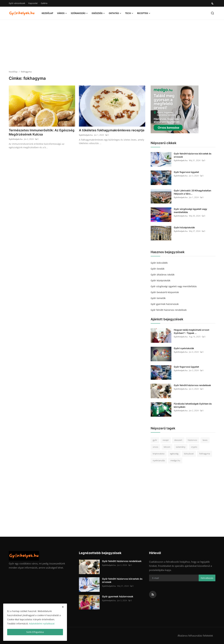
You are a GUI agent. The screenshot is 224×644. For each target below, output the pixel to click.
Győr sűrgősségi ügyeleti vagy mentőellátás (190, 211)
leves (205, 440)
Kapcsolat (33, 3)
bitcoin (167, 447)
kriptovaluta (159, 454)
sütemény (181, 447)
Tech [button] (129, 13)
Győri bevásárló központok (165, 292)
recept (166, 440)
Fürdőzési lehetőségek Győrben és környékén (193, 405)
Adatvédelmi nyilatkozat (42, 624)
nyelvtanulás (159, 460)
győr (155, 440)
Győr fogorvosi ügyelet (186, 172)
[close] (63, 607)
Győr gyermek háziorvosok (165, 304)
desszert (178, 440)
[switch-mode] (213, 3)
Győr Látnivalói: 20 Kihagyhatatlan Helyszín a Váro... (193, 192)
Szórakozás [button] (79, 13)
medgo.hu (175, 460)
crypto (194, 447)
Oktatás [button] (115, 13)
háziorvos (192, 440)
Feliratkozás (207, 578)
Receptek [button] (144, 13)
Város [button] (62, 13)
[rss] (153, 594)
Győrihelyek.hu (16, 139)
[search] (212, 13)
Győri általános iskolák (163, 275)
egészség (174, 454)
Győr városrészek (17, 3)
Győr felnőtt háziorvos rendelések (169, 310)
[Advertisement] (112, 45)
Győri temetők (158, 298)
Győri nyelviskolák (184, 348)
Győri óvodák (158, 269)
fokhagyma (205, 454)
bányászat (189, 454)
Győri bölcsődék (159, 263)
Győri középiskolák (184, 227)
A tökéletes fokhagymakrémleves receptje (112, 130)
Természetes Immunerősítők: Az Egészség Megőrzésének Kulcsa (42, 132)
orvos (155, 447)
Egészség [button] (98, 13)
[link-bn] (175, 109)
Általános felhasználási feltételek (195, 636)
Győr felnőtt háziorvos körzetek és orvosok (193, 155)
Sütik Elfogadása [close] (35, 632)
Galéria (44, 3)
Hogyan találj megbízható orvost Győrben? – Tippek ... (191, 331)
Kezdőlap (47, 13)
